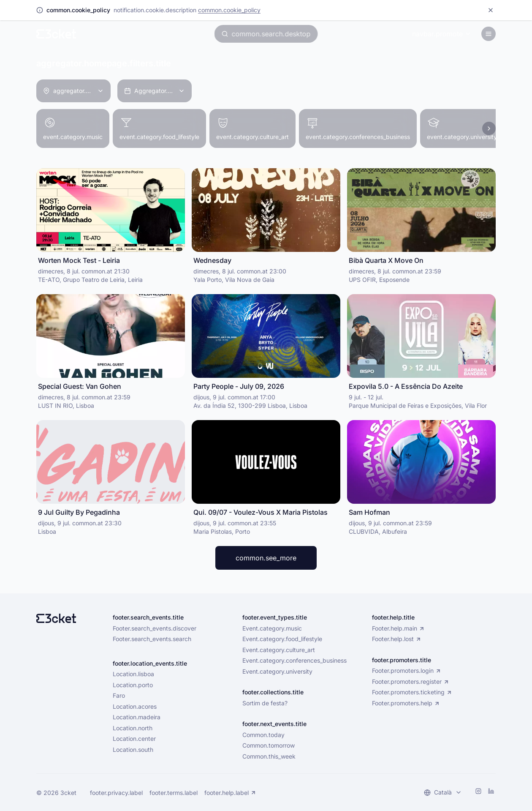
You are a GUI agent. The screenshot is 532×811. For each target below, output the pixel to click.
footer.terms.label (174, 793)
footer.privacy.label (116, 793)
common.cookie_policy (229, 10)
